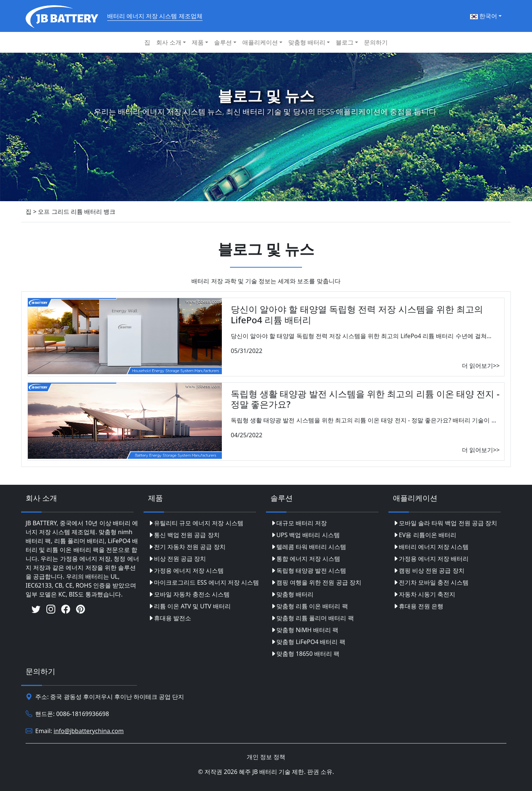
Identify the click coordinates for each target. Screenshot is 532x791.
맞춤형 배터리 (292, 594)
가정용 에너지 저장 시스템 (186, 571)
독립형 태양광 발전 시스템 (308, 571)
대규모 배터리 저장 (299, 523)
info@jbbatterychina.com (89, 731)
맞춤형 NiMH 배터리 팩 (304, 630)
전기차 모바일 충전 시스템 (431, 582)
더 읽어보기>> (481, 366)
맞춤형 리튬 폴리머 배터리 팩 (312, 618)
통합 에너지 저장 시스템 (305, 559)
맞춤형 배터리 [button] (307, 42)
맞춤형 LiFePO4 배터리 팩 (308, 642)
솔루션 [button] (223, 42)
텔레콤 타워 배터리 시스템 (308, 547)
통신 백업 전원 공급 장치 (184, 535)
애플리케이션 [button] (260, 42)
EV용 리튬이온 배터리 (425, 535)
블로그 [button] (345, 42)
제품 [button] (198, 42)
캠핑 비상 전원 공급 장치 (429, 571)
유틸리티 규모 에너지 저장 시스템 (196, 523)
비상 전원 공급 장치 (177, 559)
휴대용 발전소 (170, 618)
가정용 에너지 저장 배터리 (431, 559)
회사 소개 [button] (169, 42)
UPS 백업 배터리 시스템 (305, 535)
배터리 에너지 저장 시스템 (431, 547)
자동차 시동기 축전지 (424, 594)
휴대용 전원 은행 (418, 606)
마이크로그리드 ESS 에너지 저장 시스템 (203, 582)
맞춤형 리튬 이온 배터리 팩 (309, 606)
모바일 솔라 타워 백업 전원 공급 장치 (445, 523)
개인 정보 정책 (266, 757)
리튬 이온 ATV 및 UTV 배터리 (189, 606)
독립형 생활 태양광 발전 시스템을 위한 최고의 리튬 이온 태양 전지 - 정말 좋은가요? (365, 399)
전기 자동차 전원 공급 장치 (187, 547)
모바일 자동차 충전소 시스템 (189, 594)
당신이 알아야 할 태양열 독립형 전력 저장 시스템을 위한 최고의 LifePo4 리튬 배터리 (357, 314)
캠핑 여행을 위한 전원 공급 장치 (316, 582)
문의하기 (376, 42)
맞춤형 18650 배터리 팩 (305, 654)
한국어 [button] (484, 16)
